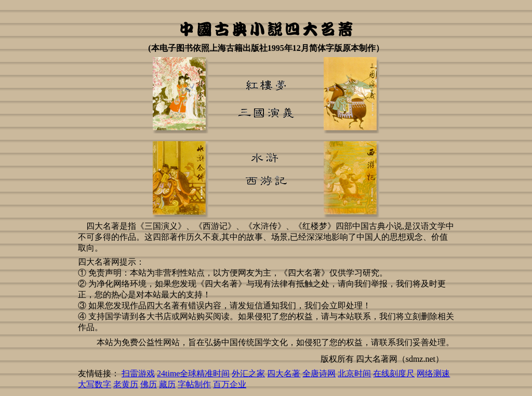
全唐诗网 (319, 373)
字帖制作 (194, 384)
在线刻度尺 (394, 373)
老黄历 (126, 384)
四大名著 (284, 373)
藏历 (167, 384)
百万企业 (230, 384)
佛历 (149, 384)
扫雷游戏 (138, 373)
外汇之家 (248, 373)
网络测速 (433, 373)
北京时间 (354, 373)
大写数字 (95, 384)
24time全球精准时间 (193, 373)
